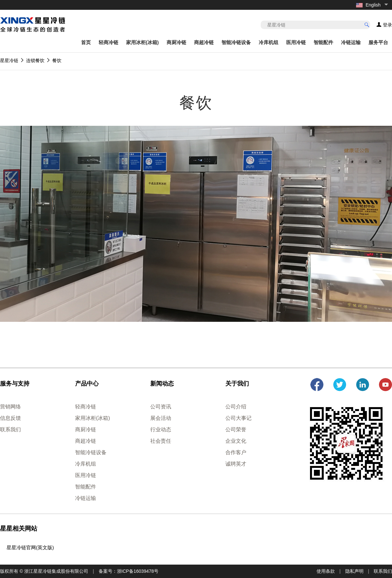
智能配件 (323, 42)
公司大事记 (238, 418)
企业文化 (236, 441)
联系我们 (10, 429)
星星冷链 (9, 60)
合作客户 (236, 452)
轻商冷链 (108, 42)
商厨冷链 (176, 42)
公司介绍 (236, 407)
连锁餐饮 (35, 60)
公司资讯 (161, 407)
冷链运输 (351, 42)
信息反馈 (10, 418)
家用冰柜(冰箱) (142, 42)
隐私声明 (354, 571)
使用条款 (326, 571)
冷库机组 (269, 42)
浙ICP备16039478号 (138, 571)
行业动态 (161, 429)
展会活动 (161, 418)
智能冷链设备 (236, 42)
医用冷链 (296, 42)
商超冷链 (204, 42)
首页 (86, 42)
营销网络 (10, 407)
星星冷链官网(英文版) (30, 547)
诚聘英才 (236, 464)
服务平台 (378, 42)
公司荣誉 (236, 429)
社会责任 (161, 441)
